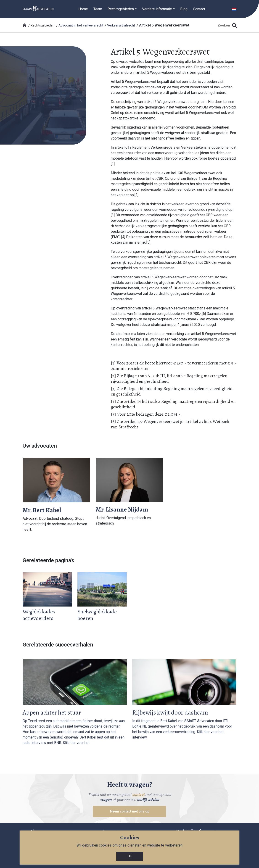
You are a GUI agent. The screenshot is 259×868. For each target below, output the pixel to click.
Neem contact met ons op (130, 811)
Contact (199, 9)
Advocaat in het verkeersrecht (81, 25)
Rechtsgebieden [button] (121, 9)
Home (83, 9)
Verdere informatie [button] (157, 9)
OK (130, 856)
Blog (184, 9)
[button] (234, 9)
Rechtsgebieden (42, 25)
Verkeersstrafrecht (121, 25)
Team (98, 9)
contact (138, 795)
